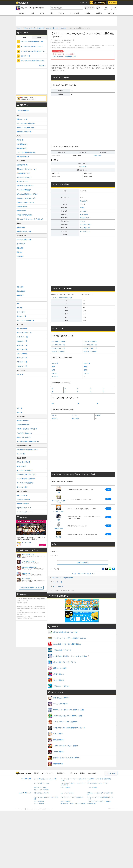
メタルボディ (84, 211)
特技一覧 (19, 408)
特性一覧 (19, 412)
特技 (33, 13)
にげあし (83, 208)
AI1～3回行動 (84, 214)
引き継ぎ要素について (23, 173)
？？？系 (86, 373)
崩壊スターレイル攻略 (40, 787)
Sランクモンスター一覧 (90, 342)
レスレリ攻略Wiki (39, 801)
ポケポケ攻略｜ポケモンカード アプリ (98, 783)
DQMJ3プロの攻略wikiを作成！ (26, 128)
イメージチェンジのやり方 (25, 470)
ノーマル (74, 415)
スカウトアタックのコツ (24, 177)
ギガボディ (55, 418)
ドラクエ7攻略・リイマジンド (42, 783)
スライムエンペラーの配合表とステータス (33, 42)
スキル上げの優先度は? (24, 190)
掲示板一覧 (20, 140)
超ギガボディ (76, 418)
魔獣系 (85, 367)
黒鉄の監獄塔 (21, 291)
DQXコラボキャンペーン (24, 508)
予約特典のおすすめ (23, 504)
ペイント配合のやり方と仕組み (26, 479)
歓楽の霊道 (20, 256)
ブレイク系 (55, 377)
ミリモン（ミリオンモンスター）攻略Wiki (99, 801)
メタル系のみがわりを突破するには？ (28, 441)
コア (18, 299)
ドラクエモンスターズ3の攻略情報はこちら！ (65, 57)
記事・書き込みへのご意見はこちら (83, 574)
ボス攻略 (88, 13)
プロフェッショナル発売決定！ (26, 123)
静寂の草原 (20, 248)
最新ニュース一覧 (22, 119)
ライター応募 (111, 773)
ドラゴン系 (87, 363)
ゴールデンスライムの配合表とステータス (33, 51)
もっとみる (42, 66)
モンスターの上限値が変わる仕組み (62, 298)
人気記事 (24, 38)
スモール (54, 415)
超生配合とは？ (21, 466)
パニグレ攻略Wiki (39, 804)
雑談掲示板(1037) (22, 144)
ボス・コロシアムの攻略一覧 (25, 320)
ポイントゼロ (21, 312)
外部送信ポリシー (62, 773)
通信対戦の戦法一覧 (23, 421)
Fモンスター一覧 (22, 366)
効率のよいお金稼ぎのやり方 (25, 202)
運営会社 (83, 773)
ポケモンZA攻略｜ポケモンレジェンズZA (45, 779)
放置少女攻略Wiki (66, 801)
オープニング (21, 244)
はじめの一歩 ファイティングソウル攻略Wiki (73, 804)
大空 (18, 304)
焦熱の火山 (20, 295)
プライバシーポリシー (48, 773)
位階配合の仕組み (22, 207)
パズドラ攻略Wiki (66, 787)
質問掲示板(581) (22, 148)
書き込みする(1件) (83, 563)
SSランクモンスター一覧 (58, 342)
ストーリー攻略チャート (24, 240)
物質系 (53, 370)
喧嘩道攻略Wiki (92, 804)
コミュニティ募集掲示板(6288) (26, 152)
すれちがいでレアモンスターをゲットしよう (30, 219)
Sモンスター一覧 (22, 341)
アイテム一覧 (21, 454)
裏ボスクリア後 (21, 316)
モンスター (22, 13)
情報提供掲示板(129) (23, 157)
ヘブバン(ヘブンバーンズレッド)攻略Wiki (72, 797)
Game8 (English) (93, 773)
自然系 (53, 367)
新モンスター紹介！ (23, 487)
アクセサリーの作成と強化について (27, 450)
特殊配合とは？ (21, 211)
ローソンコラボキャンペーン (25, 512)
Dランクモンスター (59, 586)
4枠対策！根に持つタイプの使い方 (27, 429)
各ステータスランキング (24, 333)
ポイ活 (84, 3)
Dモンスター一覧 (22, 358)
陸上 (53, 403)
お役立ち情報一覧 (22, 165)
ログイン (113, 3)
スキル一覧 (20, 374)
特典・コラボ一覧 (22, 495)
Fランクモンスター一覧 (90, 352)
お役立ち (99, 13)
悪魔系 (85, 370)
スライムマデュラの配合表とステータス (33, 61)
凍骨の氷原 (20, 287)
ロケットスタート (85, 231)
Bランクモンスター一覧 (90, 345)
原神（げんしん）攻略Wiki (41, 793)
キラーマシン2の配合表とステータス (32, 46)
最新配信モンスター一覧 (24, 132)
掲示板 (39, 38)
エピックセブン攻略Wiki (67, 793)
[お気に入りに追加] (89, 8)
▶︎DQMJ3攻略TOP (23, 110)
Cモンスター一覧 (22, 354)
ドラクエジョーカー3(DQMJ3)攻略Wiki (63, 578)
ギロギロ (83, 221)
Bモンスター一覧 (22, 349)
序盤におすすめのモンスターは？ (27, 169)
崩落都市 (19, 252)
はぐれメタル (97, 156)
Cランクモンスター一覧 (58, 348)
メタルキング (83, 167)
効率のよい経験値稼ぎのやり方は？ (27, 194)
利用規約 (36, 773)
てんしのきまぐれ (85, 228)
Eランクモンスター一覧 (58, 352)
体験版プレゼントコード (24, 231)
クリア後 (19, 308)
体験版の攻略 (21, 227)
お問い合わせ (74, 773)
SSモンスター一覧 (22, 337)
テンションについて (23, 182)
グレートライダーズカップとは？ (27, 475)
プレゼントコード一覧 (23, 499)
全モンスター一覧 (22, 329)
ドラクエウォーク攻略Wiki (41, 790)
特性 (51, 13)
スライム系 (55, 363)
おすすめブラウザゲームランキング (32, 588)
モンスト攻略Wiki (92, 787)
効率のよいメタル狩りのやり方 (26, 198)
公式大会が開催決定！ (23, 425)
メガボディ (98, 415)
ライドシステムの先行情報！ (25, 483)
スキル (42, 13)
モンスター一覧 (58, 582)
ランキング (111, 13)
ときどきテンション (86, 224)
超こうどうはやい (85, 218)
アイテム (61, 13)
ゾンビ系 (54, 373)
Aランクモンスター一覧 (58, 345)
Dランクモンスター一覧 (90, 348)
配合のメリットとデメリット (25, 186)
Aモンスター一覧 (22, 345)
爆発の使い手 (84, 201)
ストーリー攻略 (74, 13)
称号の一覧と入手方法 (23, 462)
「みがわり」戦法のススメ (25, 433)
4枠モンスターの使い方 (24, 437)
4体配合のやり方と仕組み (24, 215)
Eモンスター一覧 (22, 362)
